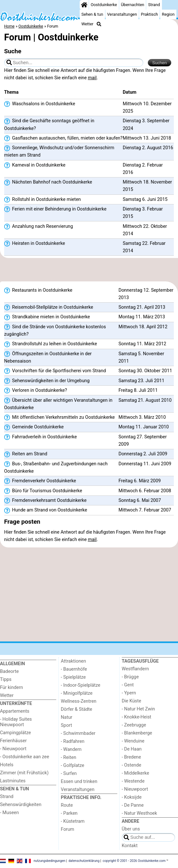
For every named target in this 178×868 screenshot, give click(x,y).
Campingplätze (15, 733)
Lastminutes (13, 781)
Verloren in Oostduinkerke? (36, 391)
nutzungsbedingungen (50, 861)
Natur (67, 717)
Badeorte (9, 671)
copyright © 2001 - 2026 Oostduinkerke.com (134, 861)
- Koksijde (132, 797)
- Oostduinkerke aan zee (25, 757)
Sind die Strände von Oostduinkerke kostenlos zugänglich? (55, 331)
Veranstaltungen (122, 14)
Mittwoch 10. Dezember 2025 (147, 107)
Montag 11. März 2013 (142, 317)
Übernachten (132, 5)
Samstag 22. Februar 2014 (144, 247)
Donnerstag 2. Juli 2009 (143, 454)
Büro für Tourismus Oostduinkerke (43, 491)
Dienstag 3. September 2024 (146, 125)
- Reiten (68, 757)
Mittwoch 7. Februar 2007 (145, 510)
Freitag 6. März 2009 (140, 481)
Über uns (131, 829)
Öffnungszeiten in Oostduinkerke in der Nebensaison (48, 357)
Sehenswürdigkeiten (21, 805)
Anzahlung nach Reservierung (39, 227)
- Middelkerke (135, 773)
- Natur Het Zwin (138, 709)
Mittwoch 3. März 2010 (142, 417)
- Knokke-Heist (137, 717)
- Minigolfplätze (77, 693)
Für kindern (12, 688)
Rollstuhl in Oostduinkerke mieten (43, 200)
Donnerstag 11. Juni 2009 (145, 464)
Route (67, 805)
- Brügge (130, 677)
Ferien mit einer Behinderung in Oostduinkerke (55, 209)
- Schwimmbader (78, 733)
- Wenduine (133, 741)
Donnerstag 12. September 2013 (146, 294)
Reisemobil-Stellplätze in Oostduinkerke (49, 307)
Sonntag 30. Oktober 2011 (145, 371)
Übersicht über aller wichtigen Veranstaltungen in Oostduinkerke (58, 404)
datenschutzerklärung (84, 861)
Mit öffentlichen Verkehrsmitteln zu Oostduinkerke (59, 417)
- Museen (9, 813)
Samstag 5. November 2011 (141, 357)
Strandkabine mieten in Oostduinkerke (47, 317)
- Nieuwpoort (13, 749)
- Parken (69, 813)
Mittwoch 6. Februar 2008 (145, 491)
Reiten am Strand (26, 454)
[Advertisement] (89, 272)
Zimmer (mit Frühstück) (24, 773)
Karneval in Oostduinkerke (35, 165)
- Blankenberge (137, 733)
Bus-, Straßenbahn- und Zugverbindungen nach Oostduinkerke (56, 468)
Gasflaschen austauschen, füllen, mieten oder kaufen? (63, 138)
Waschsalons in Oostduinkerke (40, 104)
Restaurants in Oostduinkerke (38, 290)
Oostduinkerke (104, 5)
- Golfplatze (72, 765)
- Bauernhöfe (74, 669)
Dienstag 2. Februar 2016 (143, 169)
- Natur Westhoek (139, 813)
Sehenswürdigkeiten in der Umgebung (47, 381)
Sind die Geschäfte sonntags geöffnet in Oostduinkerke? (49, 125)
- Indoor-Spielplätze (80, 685)
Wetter (87, 24)
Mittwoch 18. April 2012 (143, 327)
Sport (66, 725)
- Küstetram (73, 821)
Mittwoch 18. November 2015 (147, 186)
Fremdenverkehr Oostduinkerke (40, 481)
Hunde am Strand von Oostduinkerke (46, 510)
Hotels (7, 765)
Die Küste (132, 701)
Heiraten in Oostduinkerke (35, 244)
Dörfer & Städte (76, 709)
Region (168, 14)
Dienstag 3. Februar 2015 (143, 213)
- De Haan (132, 749)
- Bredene (131, 757)
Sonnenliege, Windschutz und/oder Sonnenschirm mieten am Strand (59, 151)
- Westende (133, 781)
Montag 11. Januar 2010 (144, 427)
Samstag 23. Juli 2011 (142, 381)
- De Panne (133, 805)
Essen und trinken (79, 782)
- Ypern (129, 693)
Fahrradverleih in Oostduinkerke (40, 437)
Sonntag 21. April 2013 (142, 307)
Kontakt (130, 846)
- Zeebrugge (134, 725)
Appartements (15, 711)
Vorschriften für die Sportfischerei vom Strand (55, 371)
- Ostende (132, 765)
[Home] (84, 5)
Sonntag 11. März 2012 (142, 344)
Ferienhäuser (13, 741)
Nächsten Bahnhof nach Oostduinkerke (48, 182)
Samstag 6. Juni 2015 (145, 199)
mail (92, 78)
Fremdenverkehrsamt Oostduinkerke (45, 501)
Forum (67, 829)
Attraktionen (73, 661)
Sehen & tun (92, 14)
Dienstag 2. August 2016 (148, 148)
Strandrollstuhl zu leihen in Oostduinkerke (51, 344)
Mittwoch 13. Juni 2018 (147, 138)
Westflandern (135, 669)
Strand (154, 5)
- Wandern (71, 749)
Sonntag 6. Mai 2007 (140, 500)
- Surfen (69, 773)
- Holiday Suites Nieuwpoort (16, 722)
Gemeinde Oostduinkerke (34, 427)
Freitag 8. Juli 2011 (138, 390)
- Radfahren (72, 741)
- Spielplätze (73, 677)
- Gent (128, 685)
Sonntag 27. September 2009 (143, 441)
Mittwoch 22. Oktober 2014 (145, 230)
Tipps (6, 679)
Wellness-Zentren (79, 701)
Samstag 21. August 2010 (145, 400)
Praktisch (149, 14)
